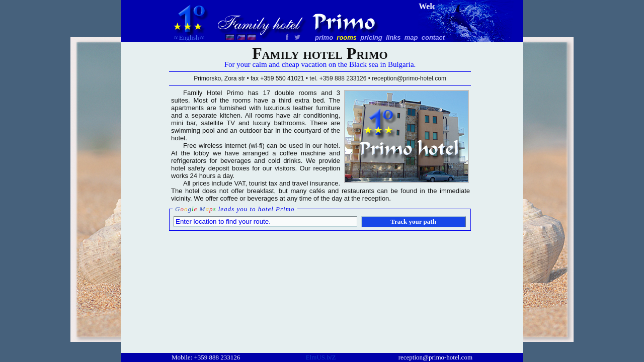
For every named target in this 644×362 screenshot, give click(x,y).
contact (433, 37)
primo (324, 37)
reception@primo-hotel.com (435, 357)
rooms (347, 37)
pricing (371, 37)
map (411, 37)
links (393, 37)
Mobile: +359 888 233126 (206, 357)
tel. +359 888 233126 (338, 78)
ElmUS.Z (321, 357)
